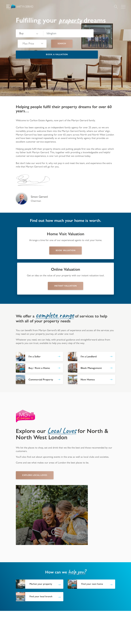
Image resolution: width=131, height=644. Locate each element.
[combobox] (68, 33)
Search (62, 44)
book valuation (66, 250)
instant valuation (65, 286)
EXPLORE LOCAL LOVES (35, 475)
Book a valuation (57, 55)
